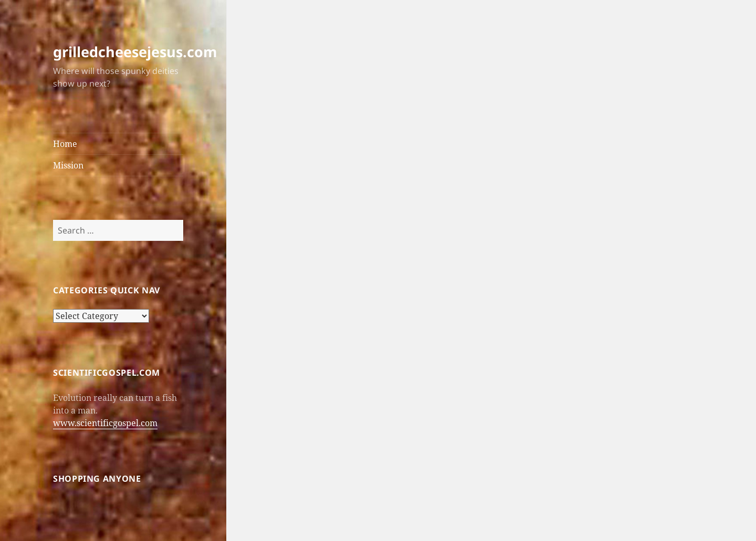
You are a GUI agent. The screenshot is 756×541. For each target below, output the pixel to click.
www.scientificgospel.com (105, 423)
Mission (68, 165)
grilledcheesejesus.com (135, 52)
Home (65, 144)
